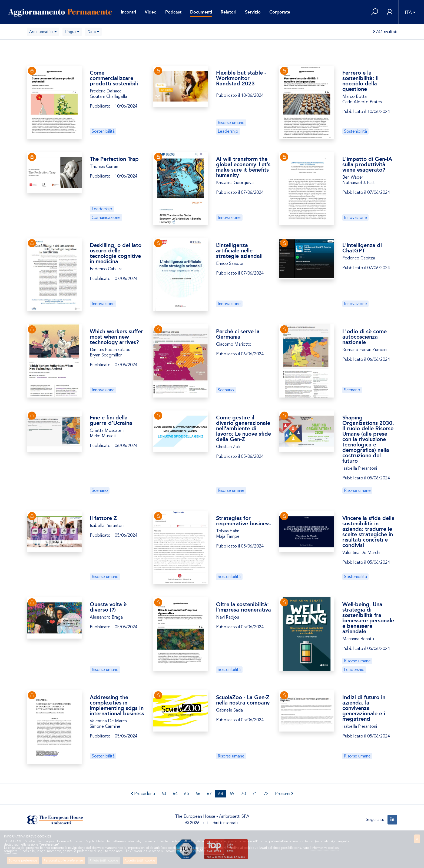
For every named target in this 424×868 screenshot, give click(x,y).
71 (255, 794)
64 (175, 794)
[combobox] (43, 32)
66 (198, 794)
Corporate (280, 12)
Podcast (173, 12)
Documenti (201, 12)
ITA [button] (408, 12)
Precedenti (143, 794)
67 (209, 794)
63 (164, 794)
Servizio (253, 12)
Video (151, 12)
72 (266, 794)
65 (187, 794)
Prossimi (284, 794)
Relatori (228, 12)
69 (232, 794)
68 (221, 794)
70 (243, 794)
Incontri (128, 12)
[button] (375, 12)
